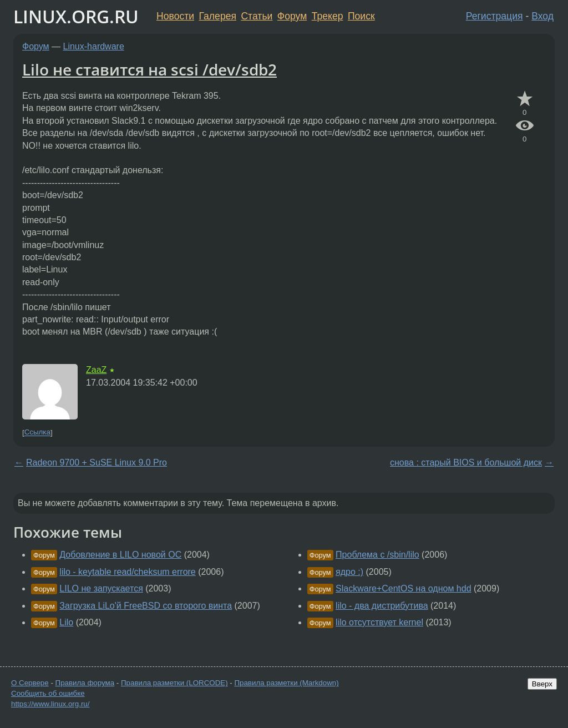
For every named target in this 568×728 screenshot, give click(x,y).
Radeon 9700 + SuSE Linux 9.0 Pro (97, 462)
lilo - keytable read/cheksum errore (127, 572)
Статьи (257, 16)
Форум (292, 16)
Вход (542, 16)
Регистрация (495, 16)
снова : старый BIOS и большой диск (466, 462)
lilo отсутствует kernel (379, 622)
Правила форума (85, 683)
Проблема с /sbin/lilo (377, 555)
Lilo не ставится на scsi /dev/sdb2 (149, 69)
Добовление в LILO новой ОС (120, 555)
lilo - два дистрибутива (382, 606)
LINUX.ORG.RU (76, 16)
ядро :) (349, 572)
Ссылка (37, 433)
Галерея (218, 16)
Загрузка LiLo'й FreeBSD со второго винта (146, 606)
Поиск (361, 16)
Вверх (542, 684)
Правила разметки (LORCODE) (174, 683)
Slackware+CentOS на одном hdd (403, 588)
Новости (175, 16)
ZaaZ (96, 370)
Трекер (328, 16)
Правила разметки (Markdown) (286, 683)
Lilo (66, 622)
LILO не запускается (101, 588)
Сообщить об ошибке (48, 693)
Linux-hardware (94, 46)
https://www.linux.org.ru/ (50, 704)
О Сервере (30, 683)
